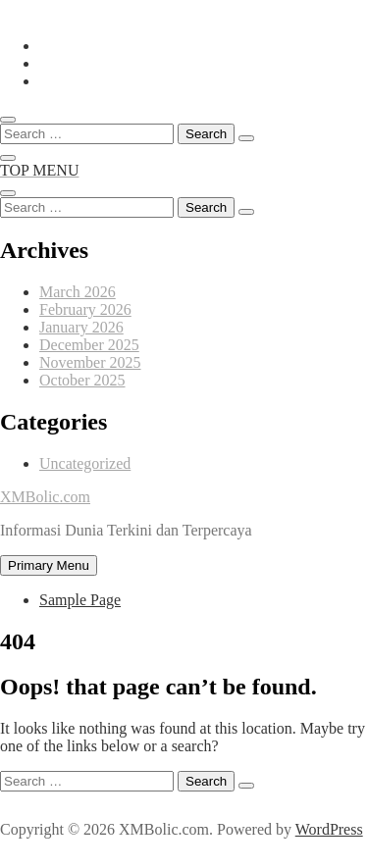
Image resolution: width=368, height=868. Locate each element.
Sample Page (80, 600)
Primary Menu (49, 565)
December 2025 (89, 345)
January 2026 (81, 327)
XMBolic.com (45, 497)
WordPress (329, 829)
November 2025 (90, 362)
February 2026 (85, 309)
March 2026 (78, 292)
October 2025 (82, 380)
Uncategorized (85, 463)
